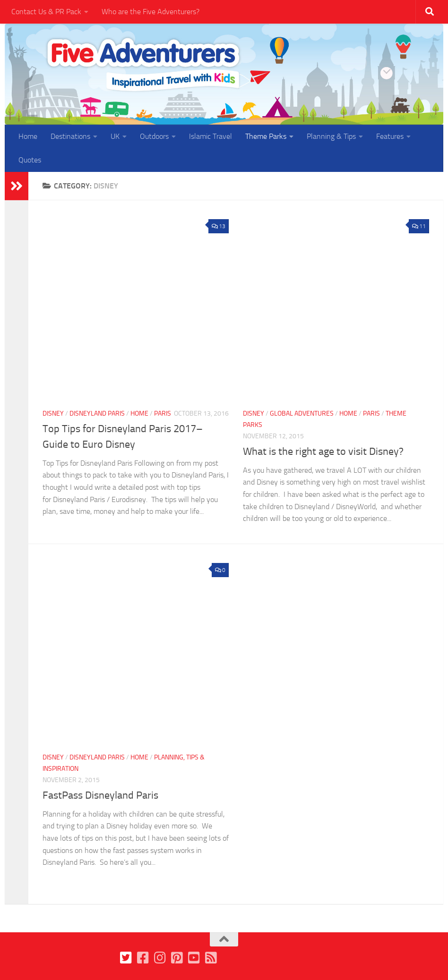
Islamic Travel (211, 136)
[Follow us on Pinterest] (177, 958)
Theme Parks (266, 136)
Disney (53, 413)
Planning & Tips (331, 136)
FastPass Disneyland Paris (100, 795)
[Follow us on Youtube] (194, 958)
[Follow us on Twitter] (126, 958)
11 (419, 226)
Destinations (70, 136)
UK (115, 136)
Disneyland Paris (97, 413)
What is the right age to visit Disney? (323, 452)
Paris (163, 413)
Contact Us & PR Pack (46, 12)
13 (219, 226)
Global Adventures (302, 413)
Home (28, 136)
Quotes (30, 160)
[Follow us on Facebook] (143, 958)
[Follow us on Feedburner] (211, 958)
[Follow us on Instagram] (160, 958)
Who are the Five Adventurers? (151, 12)
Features (390, 136)
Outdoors (154, 136)
